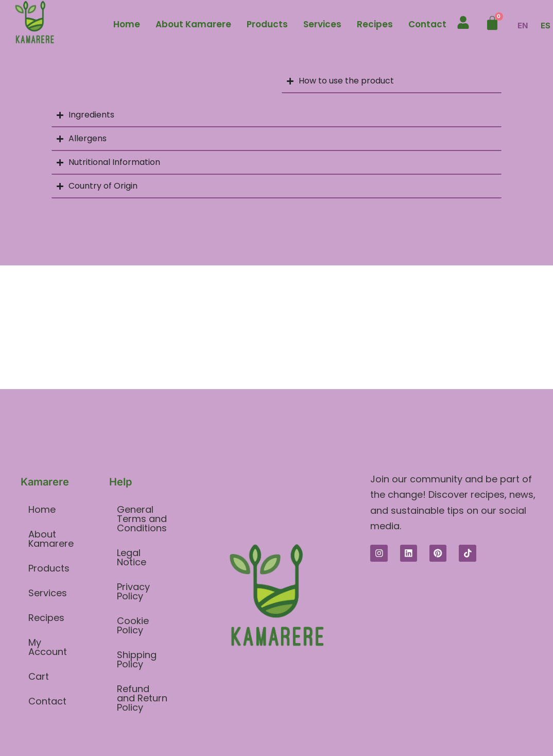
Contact (427, 24)
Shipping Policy (137, 659)
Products (267, 24)
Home (127, 24)
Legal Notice (132, 557)
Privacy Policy (133, 591)
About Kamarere (193, 24)
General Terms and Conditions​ (142, 519)
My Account (48, 647)
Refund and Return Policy (142, 698)
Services (322, 24)
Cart (39, 676)
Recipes (375, 24)
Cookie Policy (133, 625)
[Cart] (492, 23)
